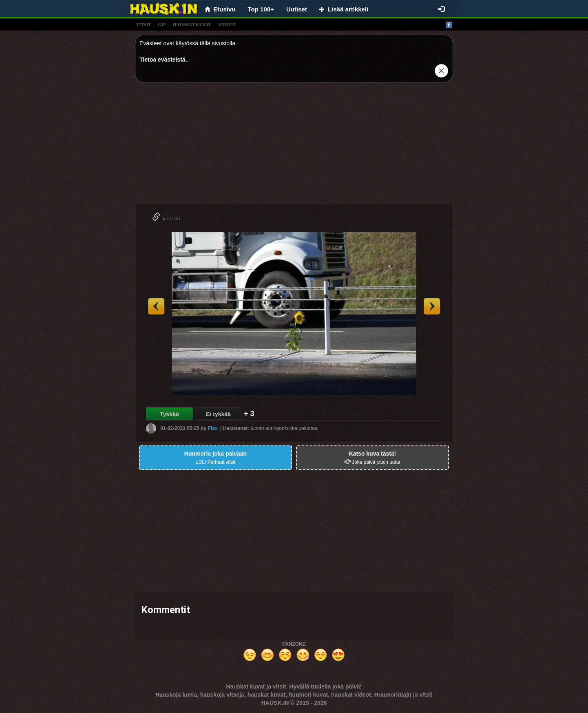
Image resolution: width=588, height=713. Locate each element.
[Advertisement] (294, 146)
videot (227, 24)
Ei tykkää (218, 414)
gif (162, 24)
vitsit (143, 24)
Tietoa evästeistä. (163, 60)
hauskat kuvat (192, 24)
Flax (212, 428)
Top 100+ (261, 9)
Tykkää (169, 414)
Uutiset (297, 9)
